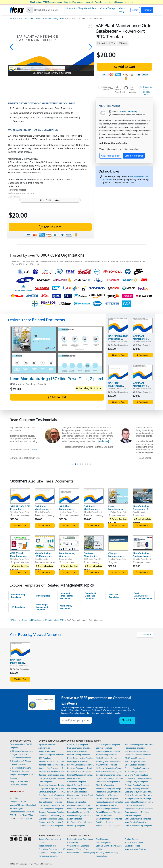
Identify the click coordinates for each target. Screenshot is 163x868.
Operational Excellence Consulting (31, 384)
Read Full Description (50, 200)
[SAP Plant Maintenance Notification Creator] (143, 373)
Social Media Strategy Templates (138, 778)
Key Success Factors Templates (80, 822)
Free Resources (103, 839)
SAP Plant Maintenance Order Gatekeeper (20, 663)
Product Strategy (132, 839)
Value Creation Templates (135, 822)
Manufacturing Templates (18, 596)
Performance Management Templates (110, 782)
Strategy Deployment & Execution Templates (139, 792)
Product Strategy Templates (107, 809)
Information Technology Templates (81, 809)
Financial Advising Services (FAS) (81, 853)
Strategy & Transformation (22, 751)
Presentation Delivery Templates (109, 792)
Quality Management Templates (109, 819)
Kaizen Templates (75, 819)
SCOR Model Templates (135, 758)
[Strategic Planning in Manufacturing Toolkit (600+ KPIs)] (94, 543)
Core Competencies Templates (51, 795)
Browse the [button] (81, 8)
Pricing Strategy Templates (107, 795)
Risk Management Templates (137, 751)
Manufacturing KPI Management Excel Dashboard (44, 556)
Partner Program (17, 808)
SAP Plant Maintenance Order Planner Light (116, 387)
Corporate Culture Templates (50, 799)
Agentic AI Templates (47, 745)
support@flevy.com (28, 819)
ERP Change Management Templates (42, 607)
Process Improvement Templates (109, 802)
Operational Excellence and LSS (52, 849)
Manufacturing (52, 18)
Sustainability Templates (135, 805)
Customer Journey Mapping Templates (52, 816)
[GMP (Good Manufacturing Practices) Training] (20, 543)
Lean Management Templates (108, 745)
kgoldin (114, 562)
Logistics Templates (104, 748)
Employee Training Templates (79, 772)
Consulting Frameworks (21, 768)
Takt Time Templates (114, 596)
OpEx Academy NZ (21, 562)
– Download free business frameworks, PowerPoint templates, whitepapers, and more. (81, 2)
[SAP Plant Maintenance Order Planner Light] (118, 373)
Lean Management (104, 843)
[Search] (49, 10)
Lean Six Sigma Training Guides (109, 846)
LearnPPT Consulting (145, 562)
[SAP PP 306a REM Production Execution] (118, 326)
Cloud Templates (45, 782)
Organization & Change (21, 761)
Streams (13, 778)
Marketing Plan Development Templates (110, 761)
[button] (12, 47)
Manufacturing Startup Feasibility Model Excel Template (68, 557)
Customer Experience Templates (52, 812)
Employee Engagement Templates (81, 768)
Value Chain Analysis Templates (138, 819)
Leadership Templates (76, 826)
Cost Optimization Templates (50, 802)
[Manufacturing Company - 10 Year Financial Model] (143, 496)
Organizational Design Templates (109, 778)
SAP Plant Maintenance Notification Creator (140, 387)
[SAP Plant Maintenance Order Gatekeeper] (20, 650)
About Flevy (122, 10)
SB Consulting (93, 562)
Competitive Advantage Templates (52, 785)
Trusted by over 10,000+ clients (147, 91)
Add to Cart (124, 67)
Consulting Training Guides (78, 849)
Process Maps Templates (106, 805)
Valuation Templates (133, 816)
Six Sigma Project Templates (137, 775)
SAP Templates (43, 596)
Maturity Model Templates (106, 765)
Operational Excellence (32, 18)
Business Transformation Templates (52, 775)
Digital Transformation (20, 754)
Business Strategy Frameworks (80, 839)
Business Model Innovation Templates (52, 765)
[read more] (143, 441)
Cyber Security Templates (78, 745)
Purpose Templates (104, 816)
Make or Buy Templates (66, 607)
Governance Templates (77, 782)
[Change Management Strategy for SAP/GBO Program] (118, 543)
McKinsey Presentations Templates (110, 768)
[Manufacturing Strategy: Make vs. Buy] (143, 543)
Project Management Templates (109, 812)
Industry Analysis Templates (79, 805)
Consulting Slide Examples (78, 846)
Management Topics (18, 802)
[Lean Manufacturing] (57, 350)
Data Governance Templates (79, 748)
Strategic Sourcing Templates (137, 789)
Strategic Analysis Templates (137, 782)
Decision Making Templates (79, 755)
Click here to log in (111, 156)
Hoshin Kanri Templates (77, 792)
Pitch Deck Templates (105, 785)
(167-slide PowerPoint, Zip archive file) (64, 379)
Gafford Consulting (119, 345)
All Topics (14, 18)
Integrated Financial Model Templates (68, 596)
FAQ (12, 815)
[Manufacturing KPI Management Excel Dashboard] (45, 543)
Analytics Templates (47, 751)
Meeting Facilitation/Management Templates (110, 772)
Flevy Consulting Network (20, 781)
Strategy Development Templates (138, 795)
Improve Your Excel (46, 562)
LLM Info (100, 849)
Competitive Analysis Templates (51, 789)
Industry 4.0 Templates (77, 802)
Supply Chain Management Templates (139, 802)
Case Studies (73, 843)
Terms (18, 815)
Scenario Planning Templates (137, 768)
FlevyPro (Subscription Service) (23, 775)
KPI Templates (18, 607)
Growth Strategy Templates (78, 785)
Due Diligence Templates (78, 761)
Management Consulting (48, 856)
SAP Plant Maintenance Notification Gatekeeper (140, 340)
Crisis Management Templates (51, 809)
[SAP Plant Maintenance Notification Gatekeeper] (143, 326)
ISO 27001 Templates (76, 799)
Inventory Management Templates (81, 816)
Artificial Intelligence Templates (51, 755)
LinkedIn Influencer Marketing (22, 812)
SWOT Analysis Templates (136, 761)
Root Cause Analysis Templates (138, 755)
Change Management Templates (52, 778)
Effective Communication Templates (81, 765)
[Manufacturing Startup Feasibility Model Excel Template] (69, 543)
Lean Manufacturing (116, 508)
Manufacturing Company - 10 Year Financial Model (141, 511)
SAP (62, 18)
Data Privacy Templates (77, 751)
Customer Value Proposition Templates (52, 822)
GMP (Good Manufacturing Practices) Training (18, 557)
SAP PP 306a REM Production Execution (118, 339)
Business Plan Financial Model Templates (52, 772)
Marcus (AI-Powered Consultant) (23, 805)
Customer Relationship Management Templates (52, 819)
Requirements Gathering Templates (110, 826)
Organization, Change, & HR (50, 853)
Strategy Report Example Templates (139, 799)
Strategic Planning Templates (137, 785)
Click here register (134, 156)
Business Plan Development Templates (52, 768)
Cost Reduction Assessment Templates (52, 805)
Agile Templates (45, 748)
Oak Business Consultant (73, 562)
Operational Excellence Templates (90, 596)
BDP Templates (45, 758)
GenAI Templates (74, 778)
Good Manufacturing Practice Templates (143, 596)
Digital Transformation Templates (81, 758)
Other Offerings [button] (108, 8)
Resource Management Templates (139, 745)
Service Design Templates (135, 772)
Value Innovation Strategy (135, 849)
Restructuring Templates (135, 748)
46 (144, 115)
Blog (31, 815)
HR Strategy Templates (77, 789)
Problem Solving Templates (107, 799)
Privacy (24, 815)
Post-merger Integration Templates (110, 789)
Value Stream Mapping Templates (139, 826)
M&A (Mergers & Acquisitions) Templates (110, 751)
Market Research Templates (107, 758)
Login (135, 10)
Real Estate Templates (105, 822)
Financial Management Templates (81, 775)
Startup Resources (132, 846)
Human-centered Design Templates (81, 795)
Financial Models (18, 765)
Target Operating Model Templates (139, 809)
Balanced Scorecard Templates (51, 761)
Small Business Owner (134, 843)
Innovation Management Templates (81, 812)
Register (147, 10)
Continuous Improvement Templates (52, 792)
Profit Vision (141, 515)
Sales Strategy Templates (135, 765)
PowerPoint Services (18, 785)
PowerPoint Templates (20, 771)
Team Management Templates (137, 812)
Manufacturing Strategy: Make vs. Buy (141, 556)
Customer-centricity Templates (51, 826)
